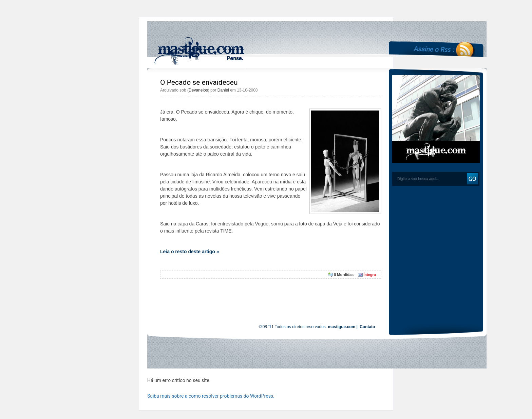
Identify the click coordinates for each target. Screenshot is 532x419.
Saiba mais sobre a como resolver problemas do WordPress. (211, 396)
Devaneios (198, 90)
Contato (367, 327)
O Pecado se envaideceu (199, 82)
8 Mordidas (344, 275)
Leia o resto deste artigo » (190, 252)
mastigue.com (342, 327)
